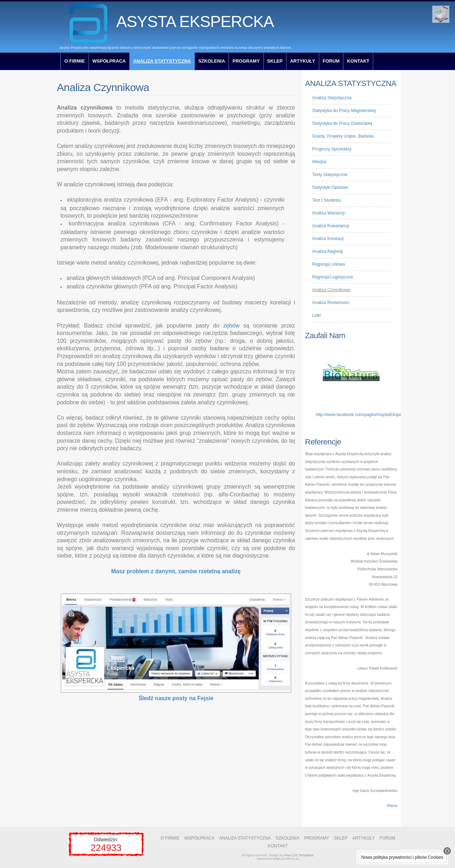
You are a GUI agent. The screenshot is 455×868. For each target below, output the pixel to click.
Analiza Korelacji (328, 239)
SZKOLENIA (212, 61)
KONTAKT (358, 61)
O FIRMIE (75, 61)
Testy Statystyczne (330, 175)
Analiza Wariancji (328, 213)
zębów (231, 326)
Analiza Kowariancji (331, 226)
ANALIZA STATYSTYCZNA (162, 61)
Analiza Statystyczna (332, 98)
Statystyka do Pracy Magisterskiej (344, 111)
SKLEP (275, 61)
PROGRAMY (246, 61)
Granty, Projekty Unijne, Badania (343, 136)
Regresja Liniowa (328, 264)
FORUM (331, 61)
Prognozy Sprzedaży (332, 149)
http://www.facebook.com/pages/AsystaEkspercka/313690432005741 (381, 415)
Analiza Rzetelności (331, 303)
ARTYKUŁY (303, 61)
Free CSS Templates (299, 855)
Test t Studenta (326, 200)
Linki (317, 315)
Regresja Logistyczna (333, 277)
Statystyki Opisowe (330, 187)
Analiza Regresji (328, 251)
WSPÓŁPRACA (109, 61)
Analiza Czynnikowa (331, 290)
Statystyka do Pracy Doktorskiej (342, 123)
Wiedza (319, 162)
